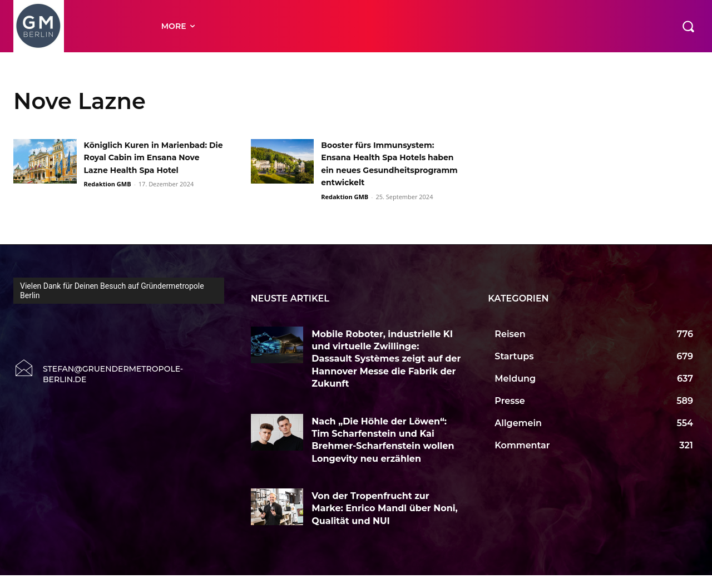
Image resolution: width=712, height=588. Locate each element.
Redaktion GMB (108, 197)
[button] (688, 26)
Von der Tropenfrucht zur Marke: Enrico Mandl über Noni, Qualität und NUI (384, 521)
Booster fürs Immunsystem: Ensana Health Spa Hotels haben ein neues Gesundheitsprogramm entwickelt (385, 170)
